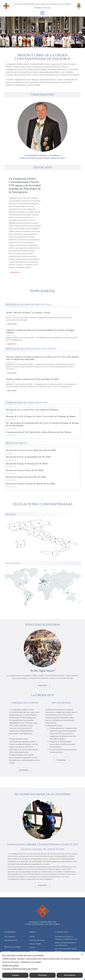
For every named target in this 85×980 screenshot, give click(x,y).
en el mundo (13, 563)
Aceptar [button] (15, 975)
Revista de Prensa (16, 443)
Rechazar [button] (42, 975)
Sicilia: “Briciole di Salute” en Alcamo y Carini (28, 312)
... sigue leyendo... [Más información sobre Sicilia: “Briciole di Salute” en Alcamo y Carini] (12, 324)
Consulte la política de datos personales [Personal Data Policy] (20, 969)
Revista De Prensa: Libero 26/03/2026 (25, 470)
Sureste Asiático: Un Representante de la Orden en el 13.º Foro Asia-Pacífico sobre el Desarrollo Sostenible (42, 358)
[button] (42, 13)
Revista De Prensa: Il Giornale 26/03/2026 (27, 463)
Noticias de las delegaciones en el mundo (31, 349)
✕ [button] (82, 955)
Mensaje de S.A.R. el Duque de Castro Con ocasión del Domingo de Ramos (41, 416)
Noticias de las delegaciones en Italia (29, 304)
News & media (42, 291)
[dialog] (42, 966)
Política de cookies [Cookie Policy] (11, 965)
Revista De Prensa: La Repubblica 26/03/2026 (28, 457)
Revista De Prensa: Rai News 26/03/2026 (26, 477)
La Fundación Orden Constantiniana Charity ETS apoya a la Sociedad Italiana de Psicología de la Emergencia (25, 185)
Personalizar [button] (70, 975)
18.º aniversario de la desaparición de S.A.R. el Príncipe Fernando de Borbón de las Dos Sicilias (42, 424)
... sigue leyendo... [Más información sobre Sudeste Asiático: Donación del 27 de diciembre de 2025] (12, 390)
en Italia (10, 514)
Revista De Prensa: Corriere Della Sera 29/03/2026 (31, 450)
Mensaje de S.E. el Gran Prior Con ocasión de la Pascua (32, 410)
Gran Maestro (42, 95)
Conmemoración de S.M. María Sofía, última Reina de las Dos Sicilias (39, 432)
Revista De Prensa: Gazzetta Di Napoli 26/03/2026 (30, 483)
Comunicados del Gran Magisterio (27, 403)
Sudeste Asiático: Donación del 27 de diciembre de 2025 (32, 379)
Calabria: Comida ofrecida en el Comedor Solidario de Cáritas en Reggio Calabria (40, 331)
